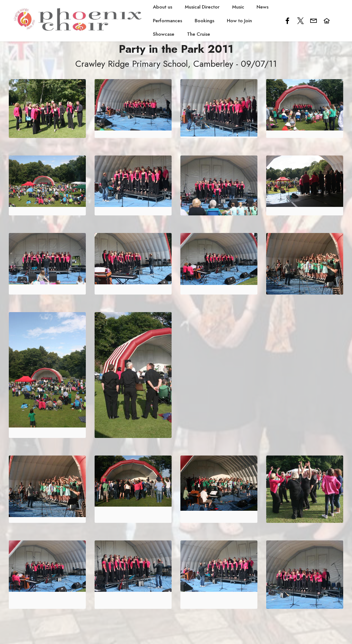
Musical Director (202, 7)
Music (238, 7)
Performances (167, 21)
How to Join (239, 21)
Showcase (164, 34)
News (262, 7)
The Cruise (199, 34)
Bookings (204, 21)
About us (163, 7)
